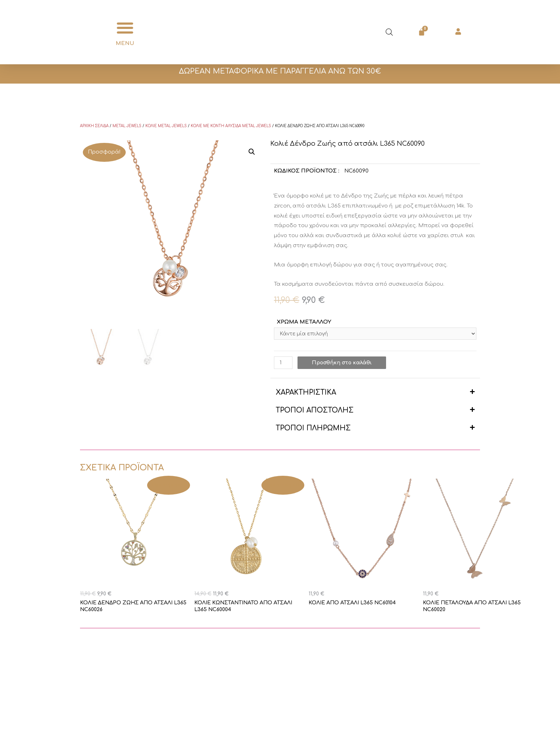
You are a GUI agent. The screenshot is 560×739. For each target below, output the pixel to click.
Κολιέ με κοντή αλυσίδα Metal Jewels (231, 126)
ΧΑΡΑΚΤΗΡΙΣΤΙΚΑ (306, 393)
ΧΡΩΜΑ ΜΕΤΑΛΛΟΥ (304, 322)
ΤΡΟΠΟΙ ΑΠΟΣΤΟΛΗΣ (315, 411)
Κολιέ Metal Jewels (166, 126)
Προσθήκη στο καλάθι (344, 363)
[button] (125, 28)
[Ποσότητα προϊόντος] (284, 363)
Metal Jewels (127, 126)
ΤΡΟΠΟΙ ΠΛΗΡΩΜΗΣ (313, 429)
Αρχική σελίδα (94, 126)
